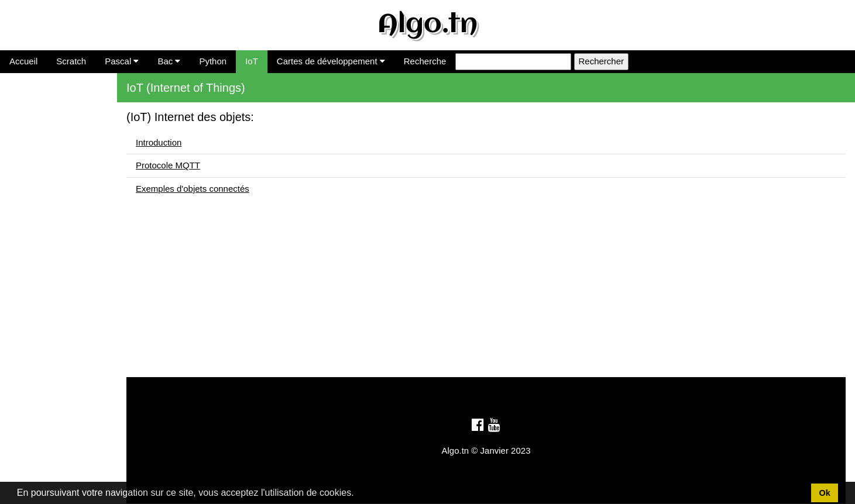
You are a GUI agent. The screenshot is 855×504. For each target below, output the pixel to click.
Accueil (23, 61)
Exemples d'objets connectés (193, 189)
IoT (252, 61)
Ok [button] (824, 493)
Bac (169, 61)
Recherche (425, 61)
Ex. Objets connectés (46, 146)
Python (213, 61)
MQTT (17, 128)
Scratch (71, 61)
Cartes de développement (331, 61)
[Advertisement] (486, 295)
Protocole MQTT (168, 165)
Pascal (122, 61)
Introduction (28, 111)
